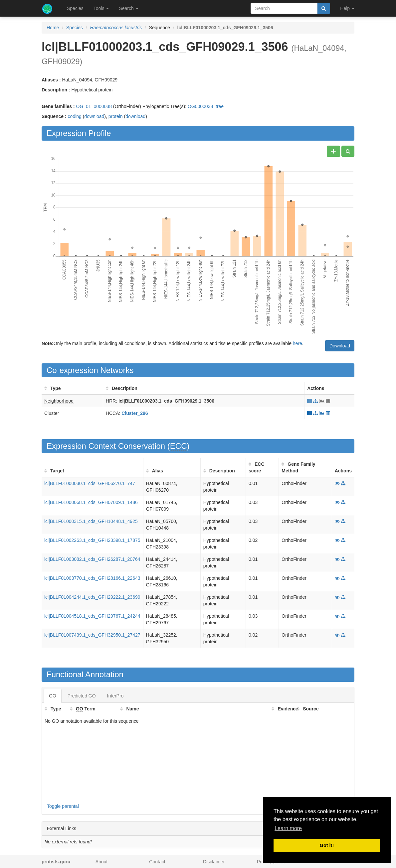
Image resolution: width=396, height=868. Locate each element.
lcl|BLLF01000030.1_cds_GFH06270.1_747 (90, 483)
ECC (179, 446)
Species (75, 8)
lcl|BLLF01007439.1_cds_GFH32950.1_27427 (92, 635)
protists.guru (56, 862)
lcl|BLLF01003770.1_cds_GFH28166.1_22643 (92, 578)
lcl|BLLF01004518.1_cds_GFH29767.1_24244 (92, 616)
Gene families (57, 106)
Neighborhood (59, 401)
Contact (157, 862)
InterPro (115, 696)
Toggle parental (63, 806)
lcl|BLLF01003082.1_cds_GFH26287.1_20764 (92, 559)
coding (75, 116)
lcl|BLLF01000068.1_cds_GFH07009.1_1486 (91, 502)
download (94, 116)
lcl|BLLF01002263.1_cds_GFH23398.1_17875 (92, 540)
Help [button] (347, 8)
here (297, 343)
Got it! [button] (327, 845)
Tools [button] (101, 8)
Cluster (52, 413)
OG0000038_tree (206, 106)
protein (116, 116)
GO (53, 696)
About (102, 862)
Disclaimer (214, 862)
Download (340, 346)
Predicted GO (82, 696)
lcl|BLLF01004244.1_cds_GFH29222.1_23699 (92, 597)
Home (53, 28)
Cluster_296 (135, 413)
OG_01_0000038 (94, 106)
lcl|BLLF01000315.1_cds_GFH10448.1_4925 (91, 521)
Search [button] (128, 8)
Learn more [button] (288, 828)
